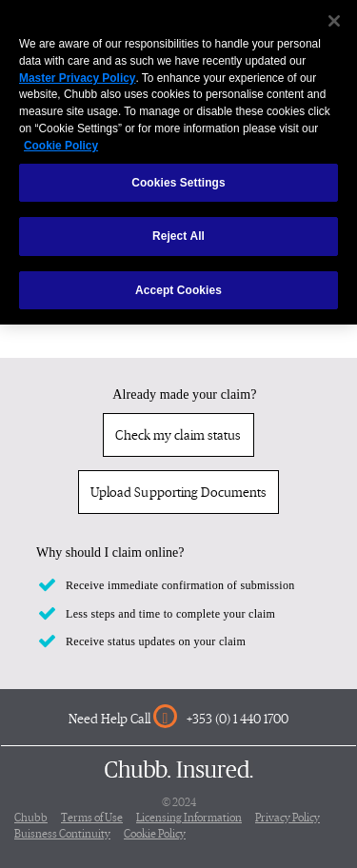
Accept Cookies (178, 286)
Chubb (31, 818)
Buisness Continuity (62, 834)
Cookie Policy (155, 834)
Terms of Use (92, 818)
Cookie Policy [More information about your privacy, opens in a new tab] (61, 142)
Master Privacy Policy (77, 73)
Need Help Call (178, 718)
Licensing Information (189, 818)
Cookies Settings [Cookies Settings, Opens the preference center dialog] (178, 179)
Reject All (178, 232)
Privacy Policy (288, 818)
